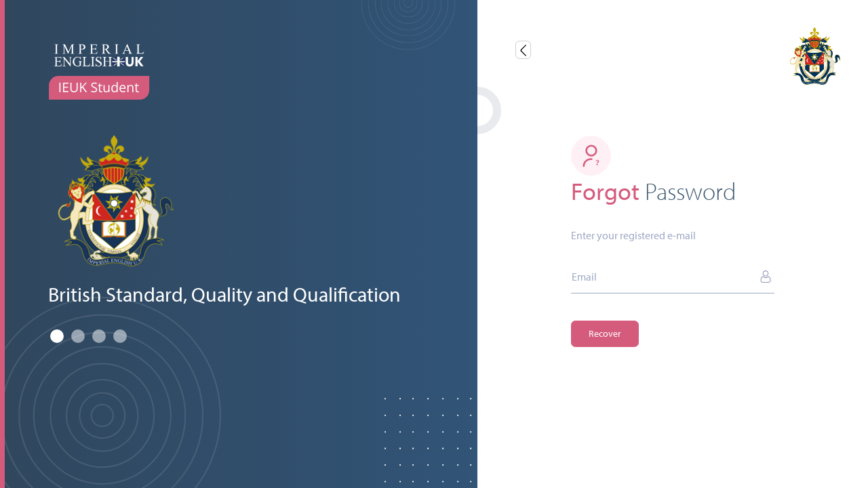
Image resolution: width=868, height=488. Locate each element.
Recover (605, 333)
